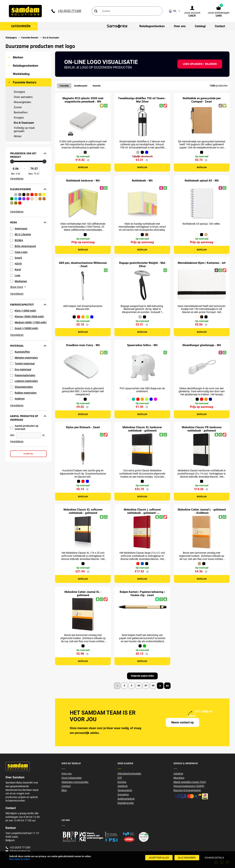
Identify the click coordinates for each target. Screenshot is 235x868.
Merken (18, 57)
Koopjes (19, 118)
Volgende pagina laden (142, 676)
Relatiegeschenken (26, 66)
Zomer (18, 107)
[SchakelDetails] (214, 858)
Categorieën (21, 26)
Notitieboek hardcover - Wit (83, 181)
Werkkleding (21, 74)
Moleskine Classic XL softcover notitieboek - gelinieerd (83, 511)
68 (153, 686)
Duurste (97, 86)
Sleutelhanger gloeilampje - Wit (202, 345)
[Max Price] (34, 169)
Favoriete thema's (25, 82)
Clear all (28, 454)
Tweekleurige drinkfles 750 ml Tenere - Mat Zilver (142, 100)
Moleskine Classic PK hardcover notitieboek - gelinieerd (202, 429)
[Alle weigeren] (187, 858)
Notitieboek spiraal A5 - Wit (202, 181)
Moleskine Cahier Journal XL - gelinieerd (83, 594)
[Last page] (167, 686)
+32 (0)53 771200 (69, 11)
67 (146, 686)
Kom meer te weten (19, 859)
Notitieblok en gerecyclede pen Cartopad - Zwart (202, 100)
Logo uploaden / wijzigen (200, 64)
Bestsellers (21, 112)
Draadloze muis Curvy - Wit (83, 345)
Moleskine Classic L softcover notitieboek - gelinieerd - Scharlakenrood (142, 513)
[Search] (96, 11)
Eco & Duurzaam (24, 123)
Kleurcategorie (21, 189)
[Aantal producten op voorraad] (29, 435)
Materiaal (17, 346)
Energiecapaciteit (22, 305)
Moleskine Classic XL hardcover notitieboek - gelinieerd (142, 429)
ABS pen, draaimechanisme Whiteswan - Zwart (83, 265)
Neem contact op (182, 722)
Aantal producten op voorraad (24, 418)
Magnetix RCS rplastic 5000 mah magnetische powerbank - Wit (83, 100)
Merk (14, 223)
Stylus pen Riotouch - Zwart (83, 427)
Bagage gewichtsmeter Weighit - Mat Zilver (142, 265)
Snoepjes (19, 92)
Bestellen (83, 167)
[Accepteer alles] (159, 858)
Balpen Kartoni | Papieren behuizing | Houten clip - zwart (142, 594)
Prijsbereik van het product (23, 155)
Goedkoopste (81, 86)
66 (139, 686)
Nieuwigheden (22, 102)
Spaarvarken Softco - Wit (142, 345)
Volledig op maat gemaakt (24, 130)
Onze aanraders (23, 97)
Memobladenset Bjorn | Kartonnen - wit (202, 263)
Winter (18, 136)
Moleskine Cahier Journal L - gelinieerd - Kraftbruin (202, 511)
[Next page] (160, 686)
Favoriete (64, 86)
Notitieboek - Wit (142, 181)
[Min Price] (16, 169)
